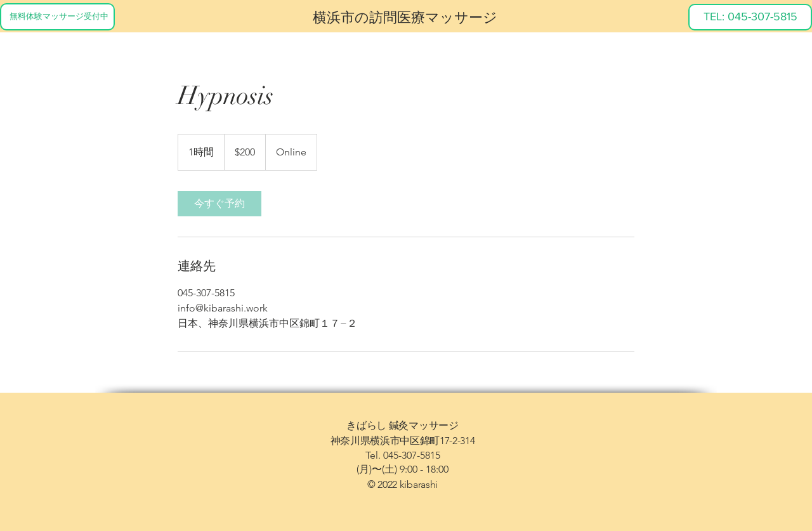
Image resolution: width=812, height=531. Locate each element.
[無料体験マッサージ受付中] (57, 17)
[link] (219, 204)
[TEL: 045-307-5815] (750, 17)
